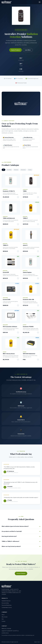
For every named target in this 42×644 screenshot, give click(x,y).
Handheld (9, 170)
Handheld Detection (6, 601)
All (3, 170)
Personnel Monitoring (6, 605)
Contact (3, 621)
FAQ (3, 619)
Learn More (28, 50)
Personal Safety (5, 603)
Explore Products (16, 50)
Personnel (23, 170)
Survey (30, 170)
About (3, 615)
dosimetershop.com (16, 569)
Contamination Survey (7, 607)
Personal (16, 170)
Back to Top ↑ (37, 642)
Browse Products (21, 573)
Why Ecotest (5, 617)
